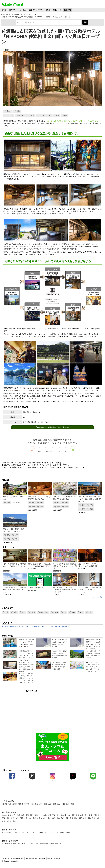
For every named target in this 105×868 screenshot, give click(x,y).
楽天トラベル (12, 5)
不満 (39, 451)
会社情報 (6, 859)
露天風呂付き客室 (7, 627)
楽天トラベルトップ (8, 15)
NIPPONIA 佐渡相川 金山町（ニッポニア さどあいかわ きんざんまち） (73, 121)
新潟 (18, 111)
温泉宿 (37, 627)
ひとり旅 (42, 627)
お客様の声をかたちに (36, 587)
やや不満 (46, 451)
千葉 (33, 503)
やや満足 (59, 451)
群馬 (41, 503)
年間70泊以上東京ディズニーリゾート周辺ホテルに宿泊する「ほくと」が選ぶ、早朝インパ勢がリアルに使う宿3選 (26, 656)
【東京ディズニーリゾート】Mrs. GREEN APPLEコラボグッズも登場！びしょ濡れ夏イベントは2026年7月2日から (93, 667)
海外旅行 (49, 10)
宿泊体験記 (65, 627)
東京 (91, 509)
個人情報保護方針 (17, 859)
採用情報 (42, 859)
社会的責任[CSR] (31, 859)
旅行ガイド (68, 10)
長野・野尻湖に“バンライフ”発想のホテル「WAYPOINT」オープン (15, 566)
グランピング (31, 627)
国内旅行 (5, 10)
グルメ (46, 627)
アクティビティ (45, 115)
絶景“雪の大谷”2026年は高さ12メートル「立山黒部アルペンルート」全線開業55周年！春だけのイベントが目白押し (93, 644)
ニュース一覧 (97, 597)
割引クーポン (58, 10)
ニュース (35, 15)
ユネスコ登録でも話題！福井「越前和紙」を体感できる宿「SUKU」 (90, 590)
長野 (8, 503)
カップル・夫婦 (53, 627)
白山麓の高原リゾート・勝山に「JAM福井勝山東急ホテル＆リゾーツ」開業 (65, 590)
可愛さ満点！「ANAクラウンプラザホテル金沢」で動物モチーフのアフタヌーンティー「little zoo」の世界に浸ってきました (26, 678)
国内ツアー (13, 10)
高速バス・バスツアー (36, 10)
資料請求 (57, 859)
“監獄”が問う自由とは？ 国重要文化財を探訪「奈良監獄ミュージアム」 (15, 590)
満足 (66, 451)
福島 (8, 535)
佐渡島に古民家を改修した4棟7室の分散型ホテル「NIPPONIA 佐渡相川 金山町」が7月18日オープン (37, 17)
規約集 (50, 859)
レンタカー (24, 10)
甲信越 (9, 111)
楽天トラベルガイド (23, 15)
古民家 (32, 115)
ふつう (52, 451)
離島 (66, 115)
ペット (70, 627)
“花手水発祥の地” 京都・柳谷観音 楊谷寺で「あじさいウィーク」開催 (65, 566)
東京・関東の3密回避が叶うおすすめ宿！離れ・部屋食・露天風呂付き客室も (90, 499)
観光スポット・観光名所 (20, 627)
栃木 (83, 505)
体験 (57, 115)
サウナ (59, 627)
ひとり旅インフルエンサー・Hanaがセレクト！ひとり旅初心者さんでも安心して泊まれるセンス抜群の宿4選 (26, 667)
